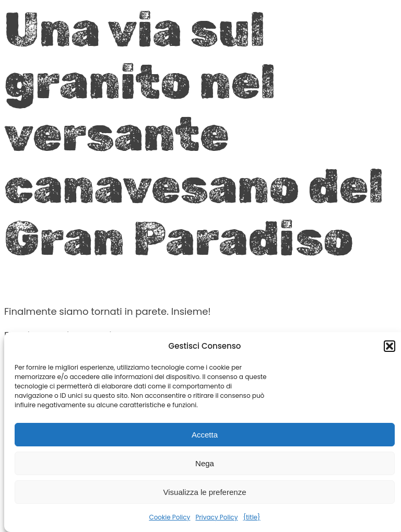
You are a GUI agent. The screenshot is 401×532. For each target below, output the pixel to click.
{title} (251, 517)
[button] (390, 346)
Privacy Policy (216, 517)
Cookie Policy (169, 517)
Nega (205, 463)
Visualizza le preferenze (205, 492)
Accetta (205, 435)
